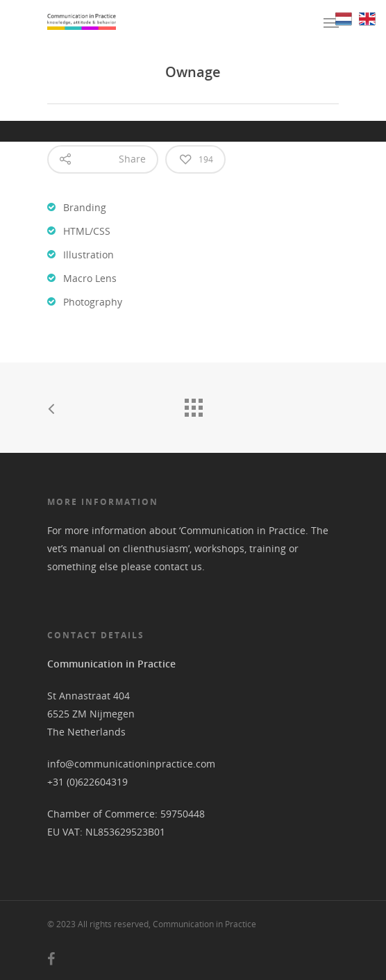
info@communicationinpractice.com (131, 764)
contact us (178, 566)
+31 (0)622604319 (87, 782)
